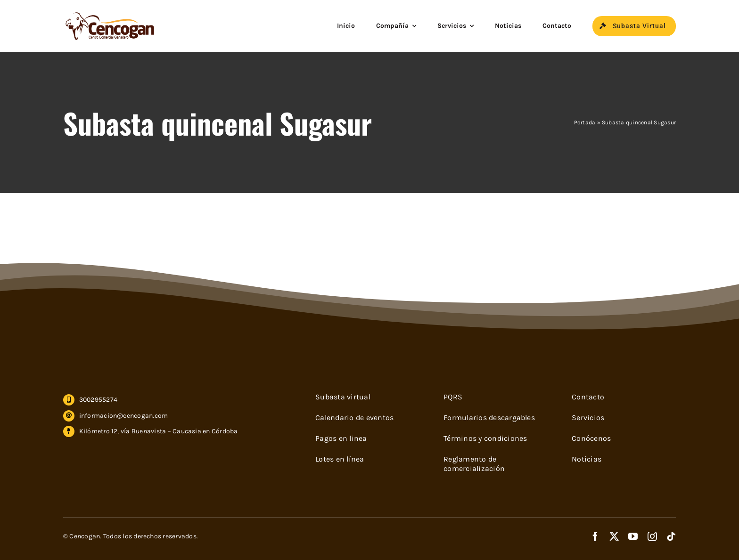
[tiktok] (671, 536)
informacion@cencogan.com (124, 416)
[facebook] (595, 536)
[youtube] (633, 536)
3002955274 (98, 400)
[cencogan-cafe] (110, 14)
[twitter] (614, 536)
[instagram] (652, 536)
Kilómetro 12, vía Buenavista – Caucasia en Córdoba (159, 431)
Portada (585, 122)
